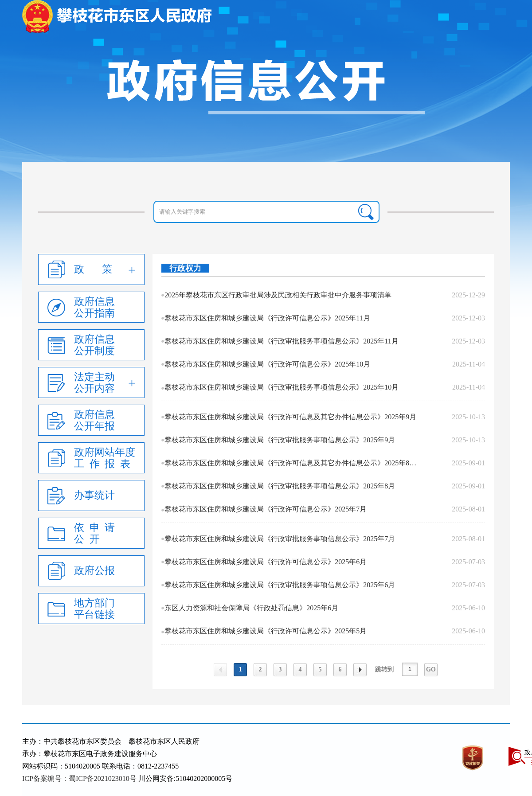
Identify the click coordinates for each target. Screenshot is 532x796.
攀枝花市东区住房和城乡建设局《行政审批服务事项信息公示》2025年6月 (280, 585)
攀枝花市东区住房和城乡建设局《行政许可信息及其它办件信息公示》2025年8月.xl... (293, 463)
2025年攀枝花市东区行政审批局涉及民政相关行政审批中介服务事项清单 (278, 295)
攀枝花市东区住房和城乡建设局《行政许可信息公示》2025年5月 (266, 631)
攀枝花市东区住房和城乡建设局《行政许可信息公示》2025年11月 (267, 318)
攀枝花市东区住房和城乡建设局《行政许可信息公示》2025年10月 (267, 364)
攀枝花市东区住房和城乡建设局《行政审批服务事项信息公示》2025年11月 (281, 341)
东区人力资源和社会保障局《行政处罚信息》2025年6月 (251, 608)
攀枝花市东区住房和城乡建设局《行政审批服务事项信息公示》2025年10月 (282, 387)
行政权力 (185, 268)
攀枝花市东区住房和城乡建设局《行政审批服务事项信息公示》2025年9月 (280, 440)
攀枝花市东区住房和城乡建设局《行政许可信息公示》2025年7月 (266, 509)
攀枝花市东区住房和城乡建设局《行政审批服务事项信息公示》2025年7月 (280, 539)
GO (431, 669)
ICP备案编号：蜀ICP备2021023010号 (79, 778)
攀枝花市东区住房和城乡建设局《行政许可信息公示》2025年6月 (266, 562)
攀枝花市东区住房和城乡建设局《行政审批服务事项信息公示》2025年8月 (280, 486)
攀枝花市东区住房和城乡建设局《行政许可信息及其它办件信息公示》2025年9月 (290, 417)
